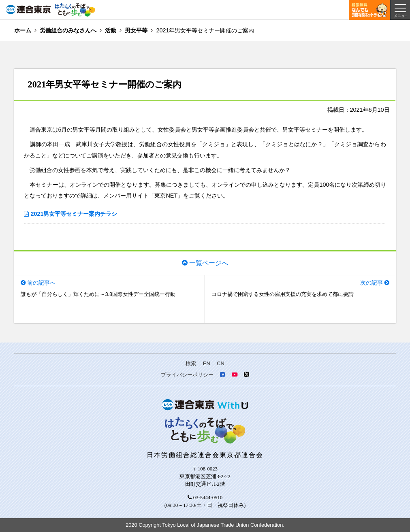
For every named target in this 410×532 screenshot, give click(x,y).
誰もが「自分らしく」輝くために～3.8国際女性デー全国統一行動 (98, 294)
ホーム (23, 30)
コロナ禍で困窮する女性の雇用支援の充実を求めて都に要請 (283, 294)
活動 (111, 30)
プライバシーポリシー (187, 375)
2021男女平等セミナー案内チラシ (74, 214)
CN (220, 363)
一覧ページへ (209, 263)
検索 (191, 363)
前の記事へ (41, 283)
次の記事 (372, 283)
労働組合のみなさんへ (68, 30)
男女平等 (136, 30)
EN (207, 363)
